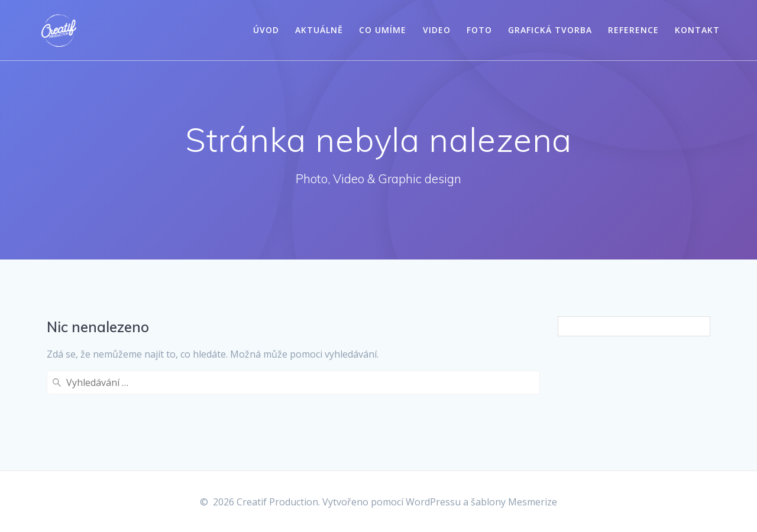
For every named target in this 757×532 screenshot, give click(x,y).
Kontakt (697, 30)
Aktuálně (319, 30)
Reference (633, 30)
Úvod (266, 30)
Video (437, 30)
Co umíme (383, 30)
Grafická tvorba (550, 30)
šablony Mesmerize (514, 502)
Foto (479, 30)
